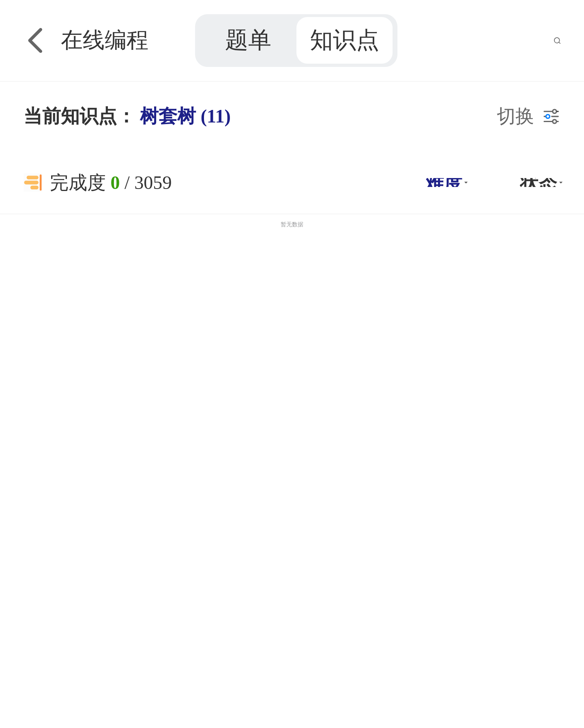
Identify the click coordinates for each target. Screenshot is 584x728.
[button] (445, 183)
